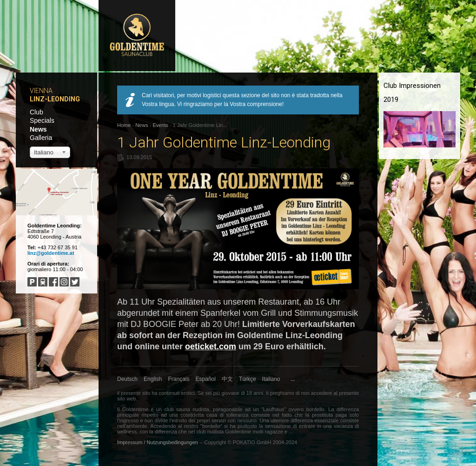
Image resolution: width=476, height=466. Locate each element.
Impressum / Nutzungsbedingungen (158, 442)
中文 (227, 379)
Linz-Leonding (55, 99)
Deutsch (127, 379)
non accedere (317, 393)
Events (160, 125)
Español (206, 379)
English (153, 379)
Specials (42, 120)
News (38, 129)
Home (124, 125)
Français (179, 379)
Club (36, 112)
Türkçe (248, 379)
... (293, 379)
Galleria (41, 138)
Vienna (41, 91)
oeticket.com (211, 346)
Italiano (271, 379)
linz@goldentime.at (51, 253)
